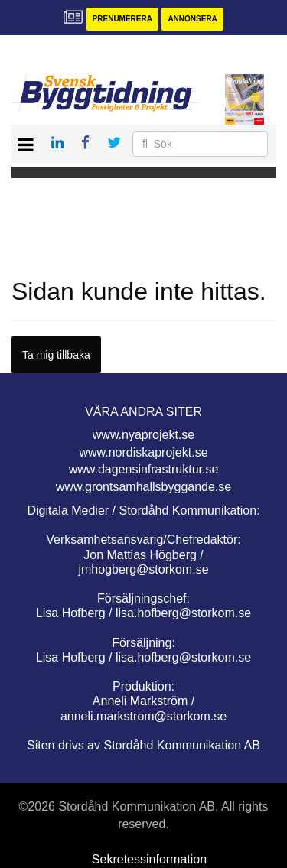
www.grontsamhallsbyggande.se (143, 487)
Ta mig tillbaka (56, 355)
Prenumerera (122, 19)
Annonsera (192, 19)
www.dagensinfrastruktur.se (144, 469)
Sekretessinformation (149, 859)
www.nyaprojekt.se (143, 435)
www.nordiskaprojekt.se (143, 452)
